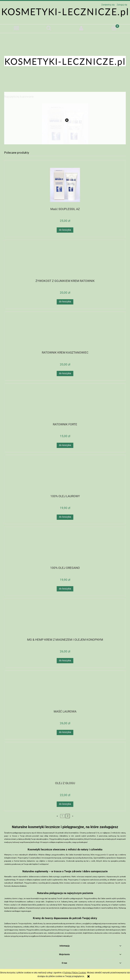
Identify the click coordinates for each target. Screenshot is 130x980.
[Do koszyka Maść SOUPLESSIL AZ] (65, 230)
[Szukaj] (49, 28)
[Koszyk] (114, 28)
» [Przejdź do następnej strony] (73, 816)
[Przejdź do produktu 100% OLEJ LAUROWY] (65, 476)
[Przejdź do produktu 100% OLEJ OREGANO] (65, 548)
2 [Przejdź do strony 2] (68, 816)
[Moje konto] (81, 28)
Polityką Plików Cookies (75, 973)
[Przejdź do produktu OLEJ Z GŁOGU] (65, 763)
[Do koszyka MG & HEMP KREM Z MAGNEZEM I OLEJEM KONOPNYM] (65, 661)
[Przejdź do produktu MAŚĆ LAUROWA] (65, 691)
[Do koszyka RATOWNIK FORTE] (65, 445)
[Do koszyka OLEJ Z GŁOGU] (65, 804)
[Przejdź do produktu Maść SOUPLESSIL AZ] (65, 137)
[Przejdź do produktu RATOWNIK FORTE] (65, 404)
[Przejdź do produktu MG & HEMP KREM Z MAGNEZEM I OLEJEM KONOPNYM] (65, 619)
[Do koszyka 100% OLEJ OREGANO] (65, 589)
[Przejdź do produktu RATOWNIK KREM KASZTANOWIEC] (65, 332)
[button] (16, 28)
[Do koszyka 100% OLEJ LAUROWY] (65, 517)
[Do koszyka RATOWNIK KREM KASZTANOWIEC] (65, 374)
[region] (65, 61)
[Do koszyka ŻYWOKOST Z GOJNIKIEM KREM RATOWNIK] (65, 302)
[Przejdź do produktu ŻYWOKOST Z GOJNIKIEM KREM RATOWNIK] (65, 261)
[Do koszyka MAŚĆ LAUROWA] (65, 732)
